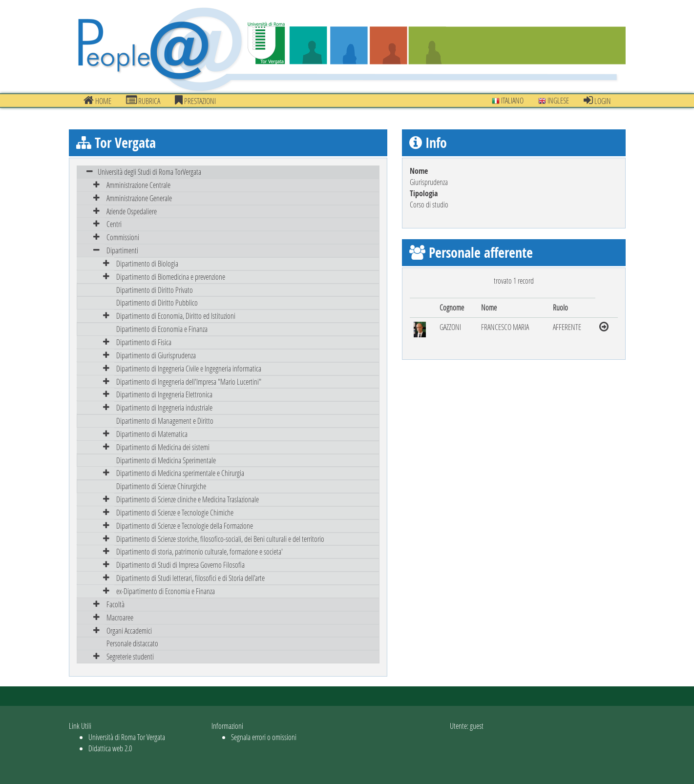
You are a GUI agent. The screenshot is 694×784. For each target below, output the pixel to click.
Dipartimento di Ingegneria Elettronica (164, 394)
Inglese (554, 100)
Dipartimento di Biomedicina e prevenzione (171, 277)
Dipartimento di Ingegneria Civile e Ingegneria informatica (189, 368)
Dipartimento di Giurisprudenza (156, 355)
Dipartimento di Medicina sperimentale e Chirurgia (180, 473)
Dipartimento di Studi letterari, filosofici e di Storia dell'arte (190, 578)
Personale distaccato (132, 643)
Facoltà (116, 604)
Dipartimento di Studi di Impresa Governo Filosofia (180, 565)
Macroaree (120, 617)
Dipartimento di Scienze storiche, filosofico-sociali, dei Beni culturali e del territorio (220, 539)
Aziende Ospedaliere (132, 211)
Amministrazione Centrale (138, 185)
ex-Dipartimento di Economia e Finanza (166, 591)
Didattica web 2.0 (110, 748)
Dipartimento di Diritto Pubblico (157, 302)
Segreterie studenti (130, 656)
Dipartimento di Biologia (147, 263)
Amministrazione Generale (139, 198)
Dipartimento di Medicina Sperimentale (166, 460)
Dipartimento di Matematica (152, 434)
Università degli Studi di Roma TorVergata (149, 172)
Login (597, 101)
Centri (114, 224)
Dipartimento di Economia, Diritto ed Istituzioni (176, 316)
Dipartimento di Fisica (144, 342)
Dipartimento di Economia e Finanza (162, 329)
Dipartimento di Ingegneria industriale (164, 407)
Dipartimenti (122, 250)
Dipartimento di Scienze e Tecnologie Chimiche (175, 512)
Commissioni (123, 237)
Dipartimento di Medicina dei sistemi (163, 447)
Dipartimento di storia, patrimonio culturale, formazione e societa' (200, 551)
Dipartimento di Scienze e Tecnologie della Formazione (185, 526)
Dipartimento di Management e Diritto (165, 421)
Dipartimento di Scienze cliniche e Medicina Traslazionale (188, 499)
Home (97, 101)
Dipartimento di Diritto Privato (155, 290)
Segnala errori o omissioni (264, 737)
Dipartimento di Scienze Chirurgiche (161, 486)
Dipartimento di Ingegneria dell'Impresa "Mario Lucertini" (189, 382)
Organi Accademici (129, 630)
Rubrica (143, 101)
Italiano (508, 100)
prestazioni (195, 101)
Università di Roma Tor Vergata (127, 737)
